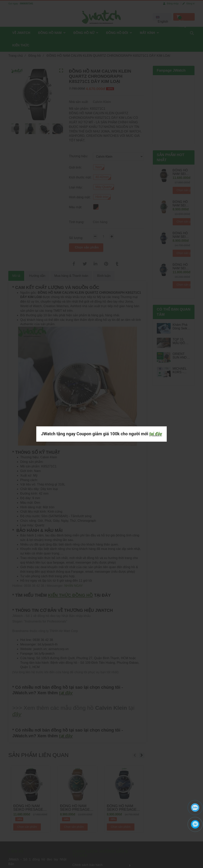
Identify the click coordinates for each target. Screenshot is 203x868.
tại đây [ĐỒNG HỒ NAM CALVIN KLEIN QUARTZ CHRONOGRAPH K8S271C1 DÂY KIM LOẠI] (156, 434)
